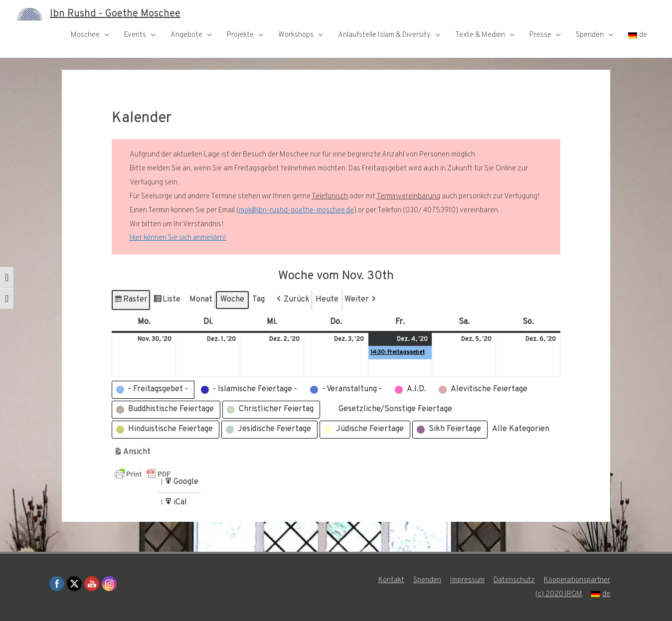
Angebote (186, 35)
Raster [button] (131, 301)
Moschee (85, 35)
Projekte (240, 35)
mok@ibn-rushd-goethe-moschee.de (296, 211)
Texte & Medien (480, 35)
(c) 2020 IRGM (559, 594)
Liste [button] (167, 301)
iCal (176, 504)
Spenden (590, 35)
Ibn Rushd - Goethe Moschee (115, 14)
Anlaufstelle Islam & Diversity (384, 35)
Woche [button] (232, 300)
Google (181, 484)
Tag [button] (258, 300)
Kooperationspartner (577, 580)
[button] (292, 300)
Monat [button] (201, 300)
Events (135, 35)
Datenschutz (514, 580)
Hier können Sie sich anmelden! (178, 238)
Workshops (296, 35)
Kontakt (391, 580)
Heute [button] (327, 300)
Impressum (467, 580)
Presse (540, 35)
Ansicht (133, 454)
